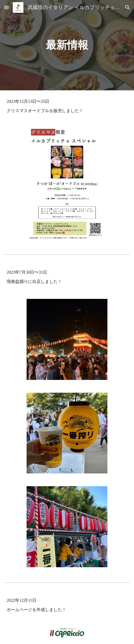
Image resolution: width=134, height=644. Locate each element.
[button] (6, 7)
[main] (67, 45)
